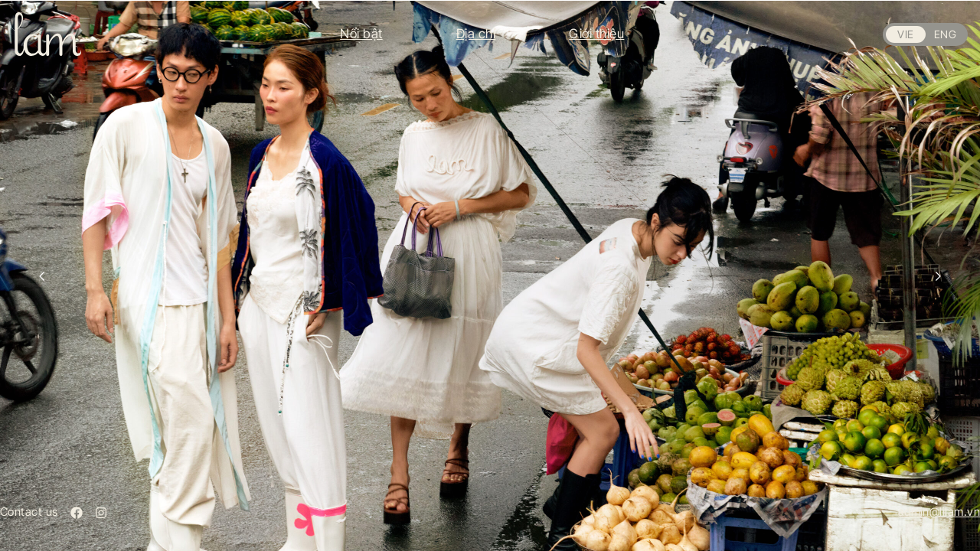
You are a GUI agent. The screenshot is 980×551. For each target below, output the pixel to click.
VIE (905, 34)
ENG (945, 34)
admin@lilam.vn (939, 512)
